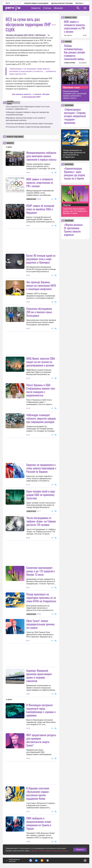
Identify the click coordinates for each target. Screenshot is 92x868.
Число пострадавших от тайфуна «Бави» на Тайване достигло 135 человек (41, 521)
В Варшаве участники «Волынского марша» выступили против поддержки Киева (38, 793)
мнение (68, 42)
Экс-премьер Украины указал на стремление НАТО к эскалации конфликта (41, 285)
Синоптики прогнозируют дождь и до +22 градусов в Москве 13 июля (41, 571)
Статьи (47, 8)
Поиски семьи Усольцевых (36, 3)
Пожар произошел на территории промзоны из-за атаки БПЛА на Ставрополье (41, 598)
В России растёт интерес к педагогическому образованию (28, 127)
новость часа (71, 17)
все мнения (83, 63)
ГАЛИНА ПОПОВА (70, 63)
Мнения (58, 8)
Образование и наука (71, 87)
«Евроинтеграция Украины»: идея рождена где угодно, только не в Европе (75, 173)
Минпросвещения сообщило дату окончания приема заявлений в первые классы (41, 156)
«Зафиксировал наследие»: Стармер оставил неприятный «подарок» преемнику (75, 116)
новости (10, 143)
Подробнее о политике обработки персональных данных (49, 851)
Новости (36, 8)
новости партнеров (15, 137)
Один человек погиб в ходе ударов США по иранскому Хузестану (41, 495)
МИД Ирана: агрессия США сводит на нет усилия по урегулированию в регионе (41, 362)
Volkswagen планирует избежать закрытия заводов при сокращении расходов (41, 418)
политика (69, 105)
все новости (68, 35)
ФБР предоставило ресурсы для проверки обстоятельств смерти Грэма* (41, 740)
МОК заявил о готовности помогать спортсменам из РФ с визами (40, 182)
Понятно (80, 850)
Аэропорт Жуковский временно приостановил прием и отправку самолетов (39, 676)
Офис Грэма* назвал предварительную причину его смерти (40, 624)
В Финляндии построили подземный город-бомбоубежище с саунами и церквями (41, 710)
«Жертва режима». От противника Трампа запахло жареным (74, 230)
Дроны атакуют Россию (62, 3)
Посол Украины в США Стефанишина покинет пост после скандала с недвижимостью (41, 390)
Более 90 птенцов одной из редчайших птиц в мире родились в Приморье (41, 259)
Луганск (10, 35)
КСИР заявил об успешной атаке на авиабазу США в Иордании (40, 209)
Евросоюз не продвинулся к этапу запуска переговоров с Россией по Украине (41, 468)
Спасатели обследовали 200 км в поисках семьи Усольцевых (29, 124)
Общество (67, 205)
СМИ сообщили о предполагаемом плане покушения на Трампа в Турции (39, 823)
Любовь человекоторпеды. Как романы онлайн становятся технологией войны (74, 52)
